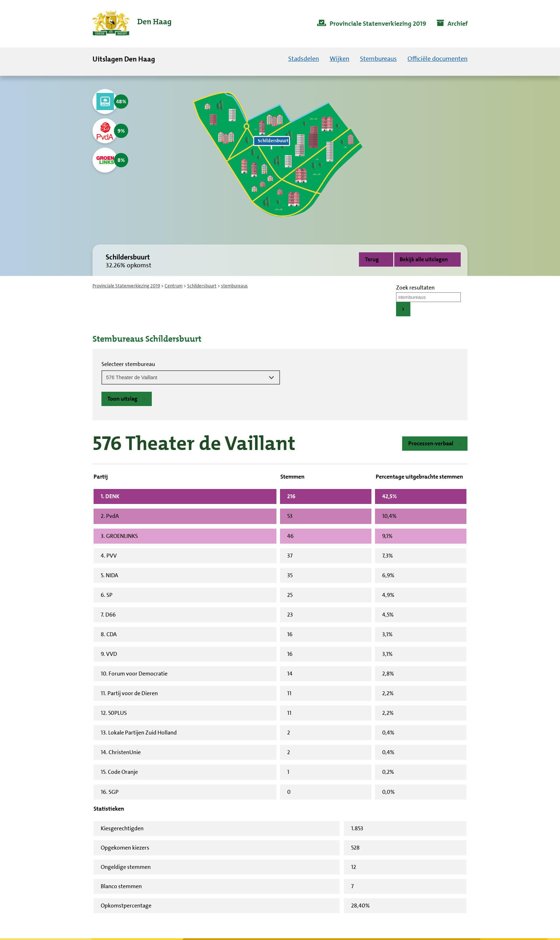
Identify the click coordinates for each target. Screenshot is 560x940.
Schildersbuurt (202, 286)
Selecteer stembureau (128, 364)
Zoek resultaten (415, 288)
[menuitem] (372, 24)
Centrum (174, 286)
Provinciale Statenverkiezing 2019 (126, 286)
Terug (372, 259)
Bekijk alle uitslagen (427, 259)
